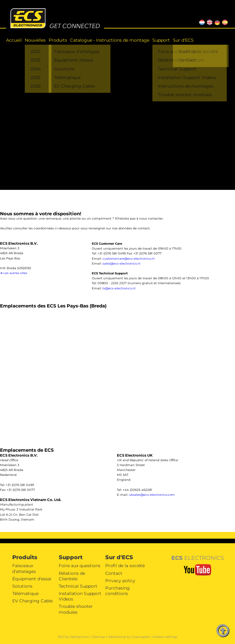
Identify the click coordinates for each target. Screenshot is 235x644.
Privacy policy (120, 581)
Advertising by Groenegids (129, 637)
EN (209, 22)
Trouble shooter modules (76, 609)
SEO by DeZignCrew (74, 637)
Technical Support (78, 586)
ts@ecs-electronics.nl (119, 288)
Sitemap (99, 637)
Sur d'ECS (183, 40)
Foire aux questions (80, 566)
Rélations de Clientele (72, 576)
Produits (58, 40)
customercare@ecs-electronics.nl (129, 259)
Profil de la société (125, 566)
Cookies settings (165, 637)
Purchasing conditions (117, 591)
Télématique (25, 593)
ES (224, 22)
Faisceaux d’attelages (24, 568)
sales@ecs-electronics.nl (121, 264)
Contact (114, 573)
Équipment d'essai (32, 579)
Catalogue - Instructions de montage (110, 40)
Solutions (22, 586)
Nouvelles (35, 40)
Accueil (14, 40)
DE (216, 22)
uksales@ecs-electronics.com (152, 495)
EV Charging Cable (32, 601)
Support (161, 40)
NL (201, 22)
